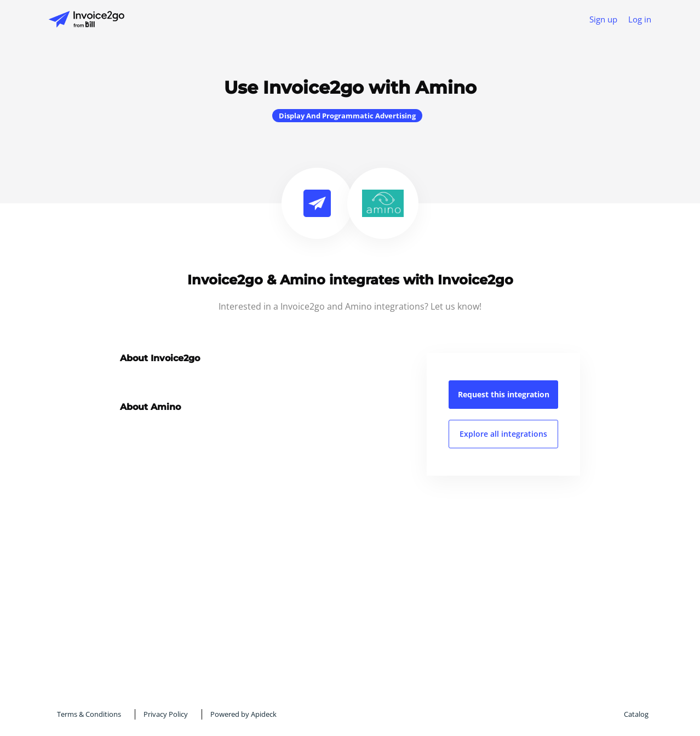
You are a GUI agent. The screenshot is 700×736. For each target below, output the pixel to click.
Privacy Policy (166, 714)
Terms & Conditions (89, 714)
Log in (640, 19)
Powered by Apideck (243, 714)
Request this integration (504, 394)
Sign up (603, 19)
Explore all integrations (503, 434)
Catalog (636, 714)
